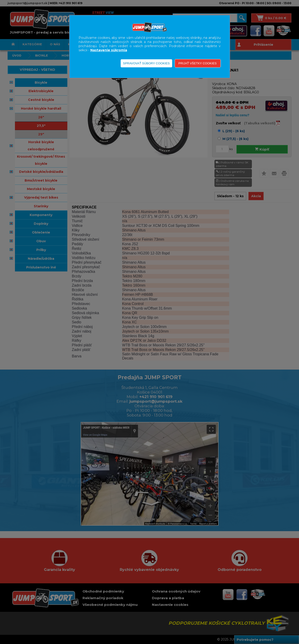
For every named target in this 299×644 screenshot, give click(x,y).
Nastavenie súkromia (109, 50)
